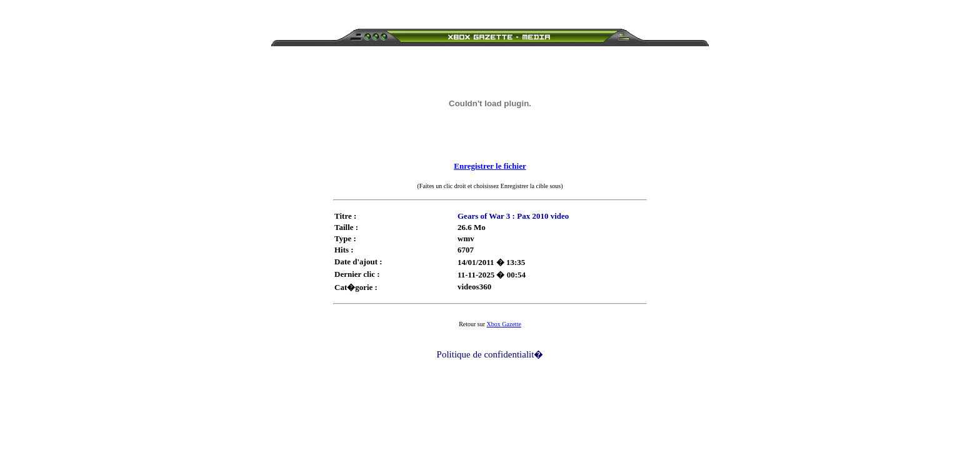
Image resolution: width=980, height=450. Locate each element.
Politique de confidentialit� (490, 354)
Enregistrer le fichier (490, 166)
